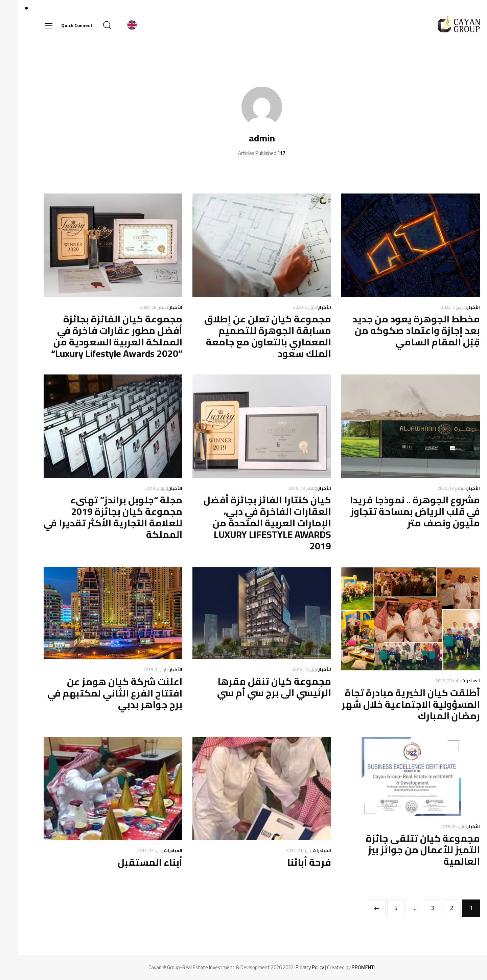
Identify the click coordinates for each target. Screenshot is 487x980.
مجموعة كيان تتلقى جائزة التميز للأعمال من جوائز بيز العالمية (405, 850)
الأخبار (455, 307)
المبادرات (452, 681)
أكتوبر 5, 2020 (287, 307)
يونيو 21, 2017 (281, 850)
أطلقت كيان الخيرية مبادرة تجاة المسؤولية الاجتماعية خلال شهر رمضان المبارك (392, 704)
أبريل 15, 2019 (287, 669)
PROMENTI (345, 967)
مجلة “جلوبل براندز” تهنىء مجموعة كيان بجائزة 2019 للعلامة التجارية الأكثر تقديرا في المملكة (95, 517)
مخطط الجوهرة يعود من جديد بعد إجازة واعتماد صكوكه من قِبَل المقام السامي (398, 331)
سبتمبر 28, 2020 (136, 307)
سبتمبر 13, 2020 (434, 488)
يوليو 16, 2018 (435, 826)
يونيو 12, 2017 (132, 850)
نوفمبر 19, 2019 (285, 488)
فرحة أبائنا (291, 862)
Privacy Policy (292, 967)
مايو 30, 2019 (430, 681)
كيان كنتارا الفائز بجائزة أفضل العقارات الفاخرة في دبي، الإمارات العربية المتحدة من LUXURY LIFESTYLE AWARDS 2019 (249, 523)
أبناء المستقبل (132, 862)
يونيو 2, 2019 (139, 488)
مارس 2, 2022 (436, 307)
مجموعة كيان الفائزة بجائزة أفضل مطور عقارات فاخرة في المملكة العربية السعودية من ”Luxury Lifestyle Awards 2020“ (98, 336)
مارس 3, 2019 (138, 669)
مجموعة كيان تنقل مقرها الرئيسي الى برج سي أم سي (256, 687)
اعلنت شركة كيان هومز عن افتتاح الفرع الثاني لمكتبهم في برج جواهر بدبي (97, 693)
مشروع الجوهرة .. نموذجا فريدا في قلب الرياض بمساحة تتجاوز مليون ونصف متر (397, 511)
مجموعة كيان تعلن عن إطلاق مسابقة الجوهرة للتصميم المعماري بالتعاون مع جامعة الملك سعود (249, 336)
